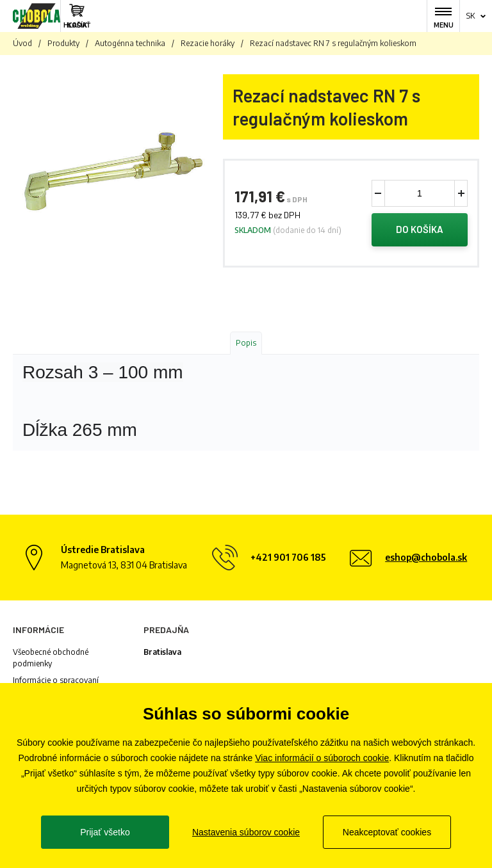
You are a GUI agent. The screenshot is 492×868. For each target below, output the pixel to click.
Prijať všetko (105, 832)
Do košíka (420, 230)
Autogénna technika (130, 43)
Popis (246, 343)
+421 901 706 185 (288, 557)
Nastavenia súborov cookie (246, 832)
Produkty (63, 43)
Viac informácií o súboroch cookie (322, 758)
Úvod (22, 43)
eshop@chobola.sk (426, 557)
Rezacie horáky (208, 43)
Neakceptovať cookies (387, 832)
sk (471, 16)
